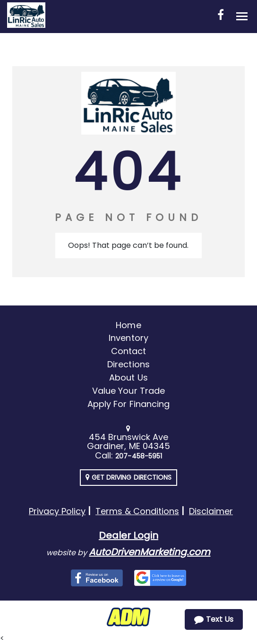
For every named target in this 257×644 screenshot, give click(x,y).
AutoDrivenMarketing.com (150, 552)
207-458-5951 (139, 456)
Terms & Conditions (137, 511)
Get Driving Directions (128, 477)
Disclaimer (211, 511)
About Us (128, 377)
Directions (128, 364)
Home (128, 325)
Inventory (128, 338)
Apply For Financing (128, 404)
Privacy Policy (57, 511)
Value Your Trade (128, 391)
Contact (128, 351)
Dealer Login (128, 535)
